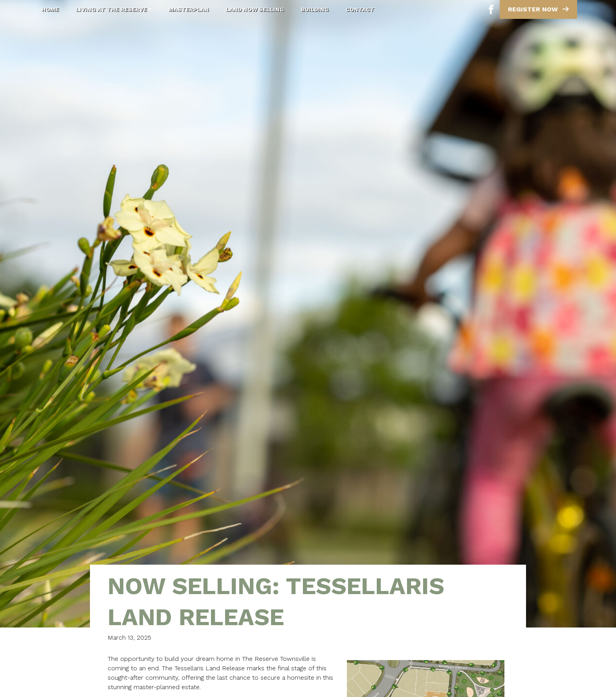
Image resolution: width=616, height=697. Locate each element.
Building (315, 9)
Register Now (539, 9)
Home (50, 9)
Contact (360, 9)
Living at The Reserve (114, 9)
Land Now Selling (255, 9)
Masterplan (189, 9)
